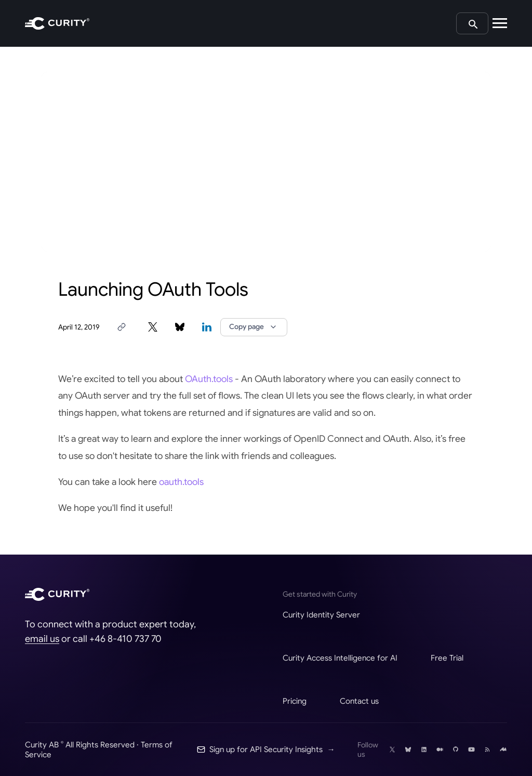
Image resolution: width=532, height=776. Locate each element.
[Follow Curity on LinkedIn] (424, 749)
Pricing (295, 701)
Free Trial (447, 658)
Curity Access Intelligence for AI (340, 658)
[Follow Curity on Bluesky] (408, 749)
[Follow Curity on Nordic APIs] (503, 749)
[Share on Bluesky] (180, 327)
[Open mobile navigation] (500, 23)
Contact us (359, 701)
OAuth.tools (209, 379)
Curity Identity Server (321, 615)
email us (42, 639)
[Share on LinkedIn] (207, 327)
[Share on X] (153, 327)
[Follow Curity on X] (393, 749)
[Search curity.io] (472, 23)
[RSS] (488, 749)
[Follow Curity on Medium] (440, 749)
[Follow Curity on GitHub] (456, 749)
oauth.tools (181, 482)
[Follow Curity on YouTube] (471, 749)
